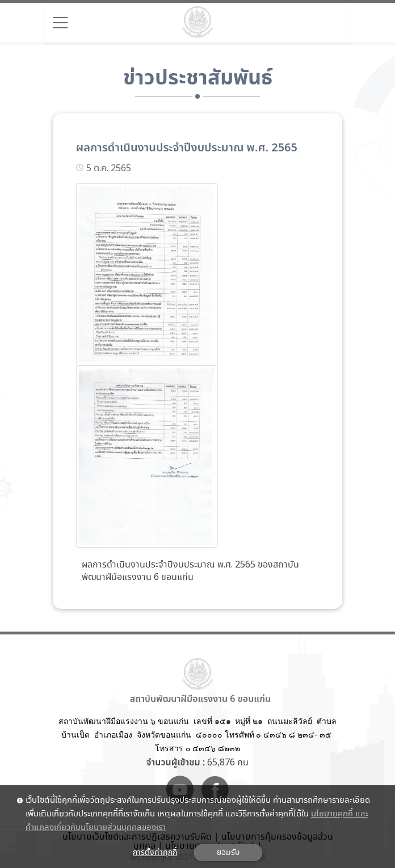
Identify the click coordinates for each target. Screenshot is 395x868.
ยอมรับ (228, 853)
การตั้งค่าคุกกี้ (155, 853)
